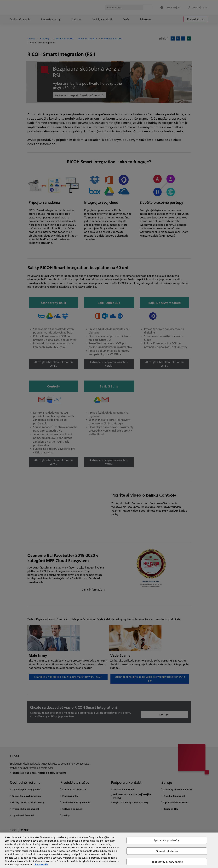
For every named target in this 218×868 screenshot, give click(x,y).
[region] (109, 850)
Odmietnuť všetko (167, 851)
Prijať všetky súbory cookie (167, 862)
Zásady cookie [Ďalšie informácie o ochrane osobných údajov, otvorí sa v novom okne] (41, 865)
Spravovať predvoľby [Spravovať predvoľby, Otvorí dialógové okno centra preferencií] (167, 840)
